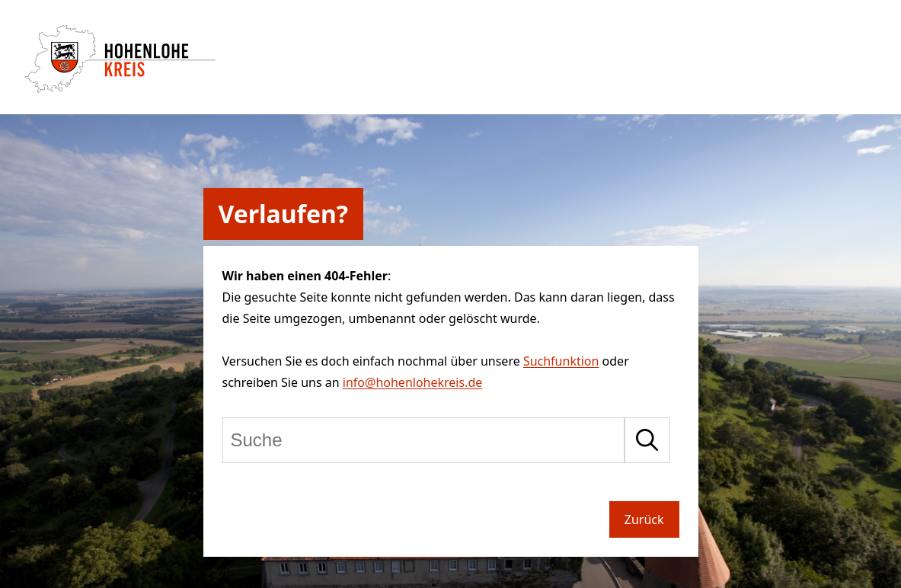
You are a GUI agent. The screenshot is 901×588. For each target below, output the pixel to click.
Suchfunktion (561, 361)
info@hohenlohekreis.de (412, 382)
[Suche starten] (647, 440)
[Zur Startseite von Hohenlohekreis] (120, 88)
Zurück (644, 519)
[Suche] (423, 440)
